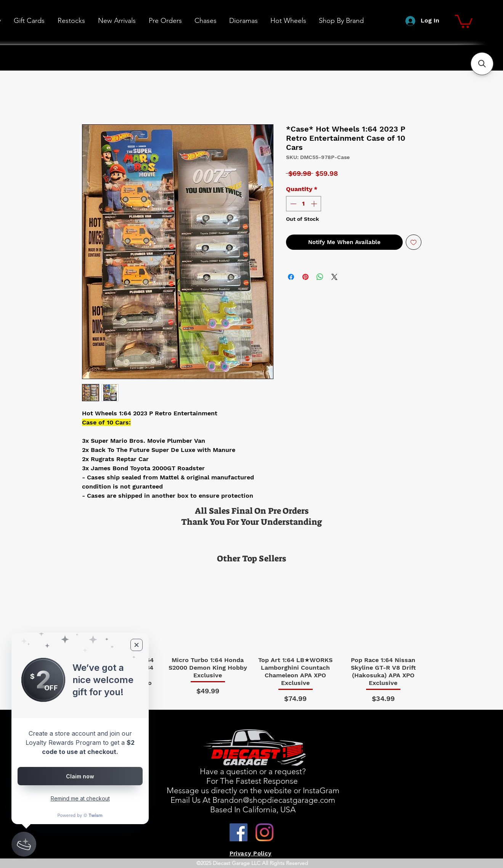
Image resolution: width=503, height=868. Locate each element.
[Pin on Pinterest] (305, 277)
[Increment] (315, 204)
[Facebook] (239, 832)
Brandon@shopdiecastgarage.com (274, 800)
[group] (252, 637)
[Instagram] (264, 832)
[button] (288, 21)
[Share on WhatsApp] (320, 277)
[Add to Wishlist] (414, 242)
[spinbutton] (304, 204)
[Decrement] (292, 204)
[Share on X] (334, 277)
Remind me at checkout (80, 798)
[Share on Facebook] (291, 277)
